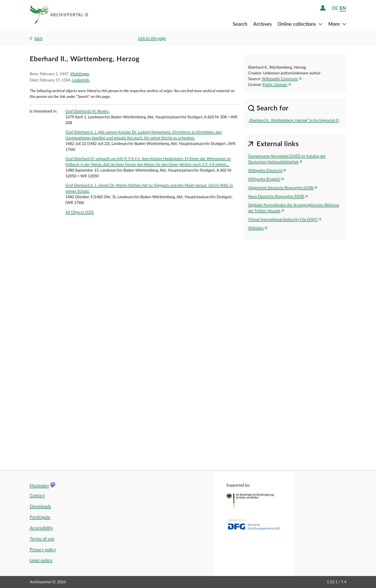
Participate (40, 517)
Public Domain (275, 85)
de (335, 8)
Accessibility (41, 528)
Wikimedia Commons (280, 79)
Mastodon (39, 486)
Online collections (297, 24)
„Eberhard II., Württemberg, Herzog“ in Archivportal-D (294, 120)
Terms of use (42, 539)
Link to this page (152, 38)
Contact (37, 496)
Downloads (40, 507)
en (343, 8)
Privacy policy (43, 550)
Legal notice (41, 561)
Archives (262, 24)
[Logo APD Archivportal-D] (59, 16)
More (335, 24)
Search (240, 24)
